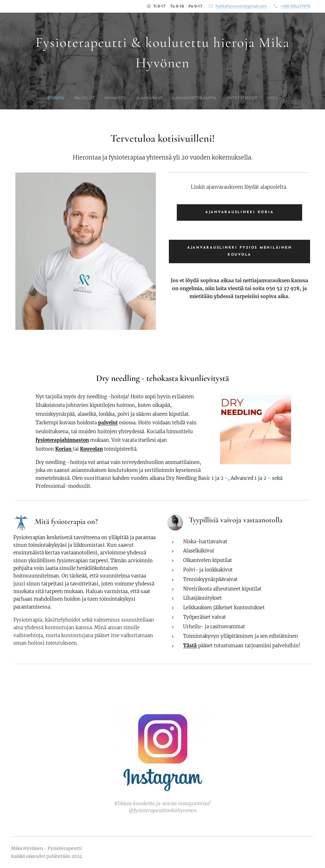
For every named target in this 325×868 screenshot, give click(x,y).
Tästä (190, 646)
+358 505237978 (295, 6)
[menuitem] (135, 98)
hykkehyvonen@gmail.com (241, 6)
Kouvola (90, 449)
